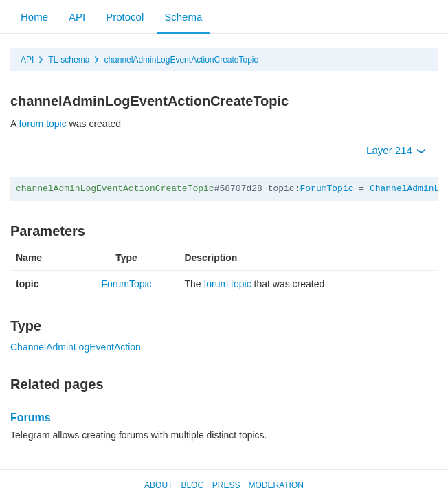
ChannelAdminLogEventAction (76, 347)
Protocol (125, 17)
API (77, 17)
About (158, 485)
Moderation (276, 485)
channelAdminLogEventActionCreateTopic (181, 60)
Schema (183, 17)
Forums (31, 417)
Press (226, 485)
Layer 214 (396, 150)
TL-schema (69, 60)
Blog (192, 485)
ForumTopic (326, 189)
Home (34, 17)
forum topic (42, 124)
